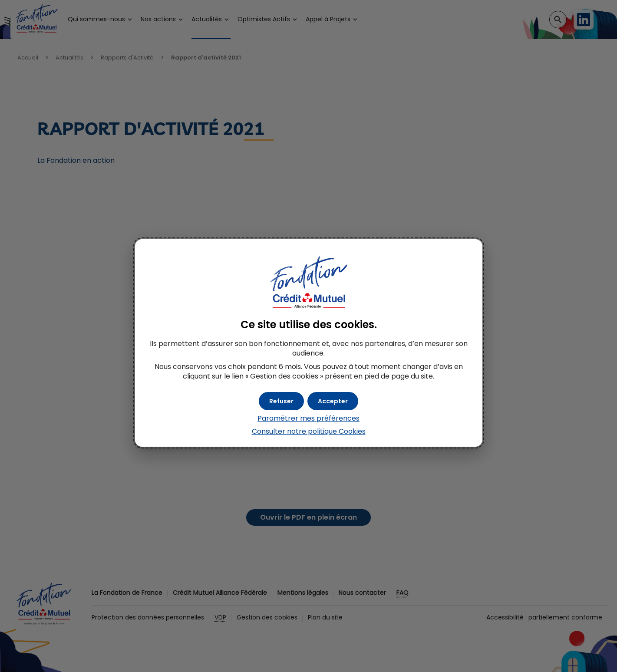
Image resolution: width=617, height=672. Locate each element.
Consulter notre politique (309, 431)
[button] (333, 401)
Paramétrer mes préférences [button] (308, 418)
